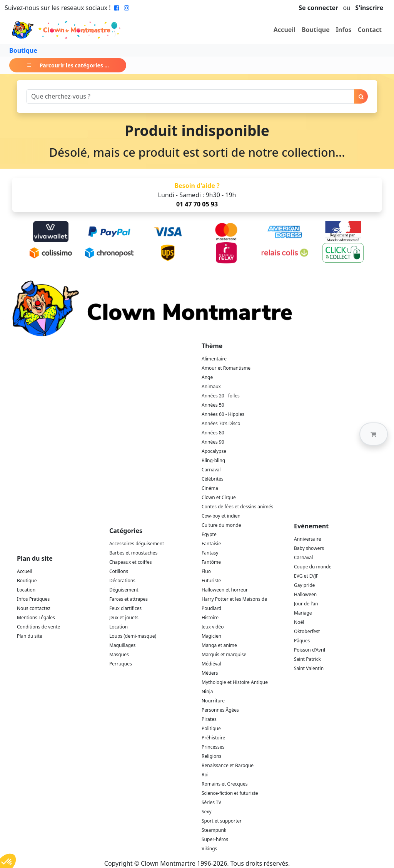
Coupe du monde (313, 567)
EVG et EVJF (306, 576)
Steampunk (214, 830)
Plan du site (30, 636)
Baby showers (309, 548)
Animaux (211, 386)
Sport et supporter (222, 821)
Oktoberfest (307, 631)
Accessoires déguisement (137, 544)
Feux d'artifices (125, 608)
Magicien (211, 636)
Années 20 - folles (221, 396)
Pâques (302, 641)
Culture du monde (221, 525)
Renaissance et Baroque (228, 765)
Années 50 (213, 405)
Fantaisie (211, 544)
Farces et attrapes (129, 599)
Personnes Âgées (220, 710)
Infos (344, 30)
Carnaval (211, 470)
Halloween (305, 594)
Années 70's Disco (221, 423)
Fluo (206, 571)
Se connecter (318, 8)
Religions (211, 756)
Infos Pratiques (33, 599)
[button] (374, 434)
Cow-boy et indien (221, 516)
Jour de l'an (306, 604)
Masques (119, 654)
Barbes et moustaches (133, 553)
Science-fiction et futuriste (230, 793)
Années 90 (213, 442)
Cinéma (210, 488)
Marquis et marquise (224, 654)
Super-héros (215, 839)
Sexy (207, 812)
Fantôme (211, 562)
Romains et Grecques (225, 784)
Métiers (210, 673)
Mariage (303, 613)
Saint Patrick (307, 659)
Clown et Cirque (219, 497)
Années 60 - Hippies (223, 414)
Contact (370, 30)
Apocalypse (214, 451)
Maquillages (122, 645)
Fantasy (210, 553)
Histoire (210, 617)
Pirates (209, 719)
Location (26, 590)
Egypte (209, 534)
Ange (207, 377)
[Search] (190, 96)
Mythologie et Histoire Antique (235, 682)
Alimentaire (214, 359)
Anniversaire (307, 539)
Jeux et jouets (124, 617)
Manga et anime (219, 645)
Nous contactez (34, 608)
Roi (205, 775)
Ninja (207, 691)
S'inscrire (369, 8)
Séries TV (211, 802)
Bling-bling (213, 460)
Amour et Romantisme (226, 368)
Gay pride (304, 585)
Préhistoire (213, 738)
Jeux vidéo (213, 627)
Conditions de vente (38, 627)
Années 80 (213, 433)
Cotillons (119, 571)
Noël (299, 622)
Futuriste (211, 581)
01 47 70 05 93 (197, 204)
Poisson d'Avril (310, 650)
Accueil (285, 30)
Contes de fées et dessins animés (237, 507)
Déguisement (124, 590)
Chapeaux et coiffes (131, 562)
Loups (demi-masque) (133, 636)
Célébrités (213, 479)
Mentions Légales (36, 617)
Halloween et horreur (225, 590)
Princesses (213, 747)
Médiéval (211, 664)
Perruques (121, 664)
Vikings (209, 849)
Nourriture (213, 701)
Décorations (122, 581)
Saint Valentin (309, 668)
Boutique (316, 30)
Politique (211, 728)
